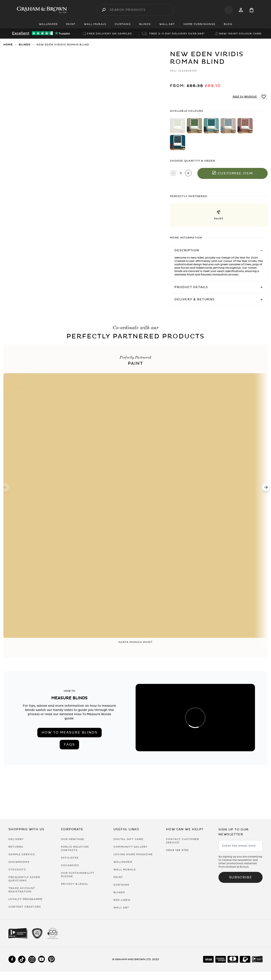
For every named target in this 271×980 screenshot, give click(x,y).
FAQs (69, 745)
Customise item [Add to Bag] (233, 173)
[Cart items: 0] (251, 10)
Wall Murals (125, 870)
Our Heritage (73, 839)
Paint (118, 877)
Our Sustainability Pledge (78, 875)
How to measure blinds (69, 732)
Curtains (121, 885)
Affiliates (70, 858)
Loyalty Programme (26, 899)
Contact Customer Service (183, 841)
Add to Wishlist (245, 97)
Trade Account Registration (22, 890)
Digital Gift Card (128, 839)
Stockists (17, 870)
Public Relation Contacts (75, 848)
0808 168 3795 (177, 850)
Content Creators (25, 907)
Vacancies (70, 865)
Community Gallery (130, 847)
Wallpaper (123, 862)
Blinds (25, 45)
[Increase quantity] (188, 174)
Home (8, 45)
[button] (219, 215)
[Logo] (42, 10)
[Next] (266, 487)
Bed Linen (122, 900)
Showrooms (19, 862)
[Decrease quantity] (173, 174)
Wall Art (121, 908)
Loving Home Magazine (133, 854)
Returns (16, 847)
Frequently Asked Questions (24, 879)
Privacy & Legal (75, 884)
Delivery (16, 839)
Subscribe (241, 877)
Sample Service (22, 854)
